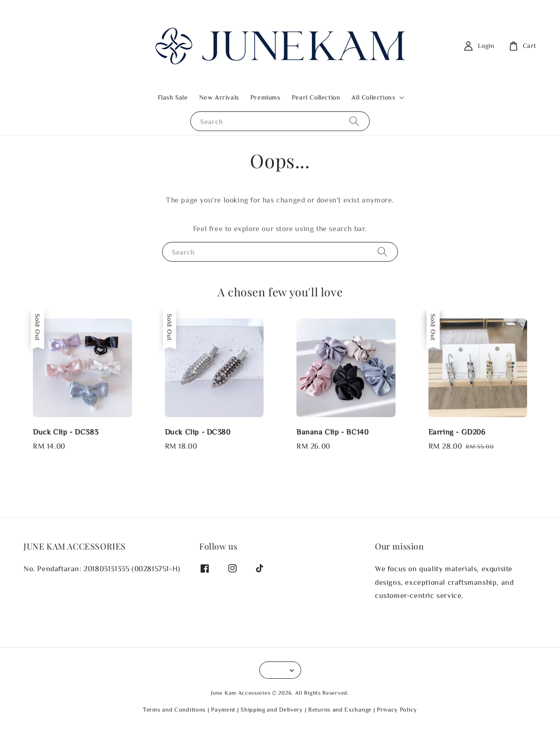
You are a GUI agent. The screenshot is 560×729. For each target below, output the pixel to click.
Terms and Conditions (174, 710)
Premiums (265, 97)
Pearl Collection (316, 97)
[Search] (354, 121)
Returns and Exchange (340, 710)
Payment (223, 710)
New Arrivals (219, 97)
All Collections (373, 97)
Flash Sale (173, 97)
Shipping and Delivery (272, 710)
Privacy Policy (397, 710)
